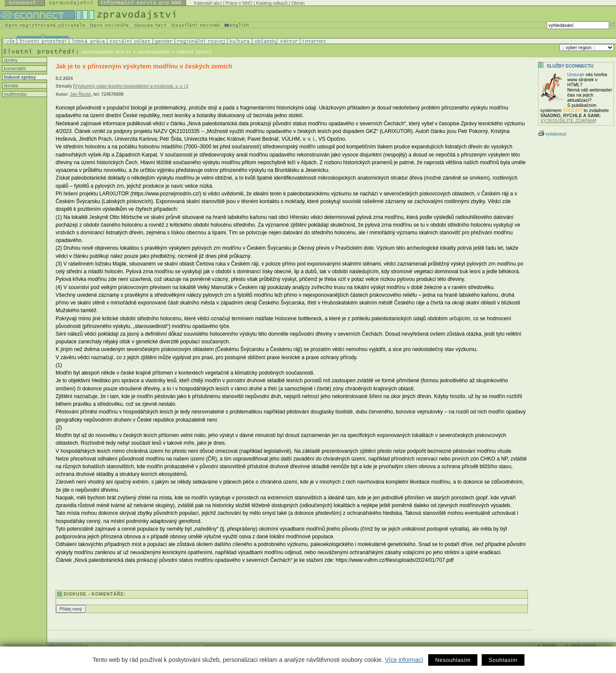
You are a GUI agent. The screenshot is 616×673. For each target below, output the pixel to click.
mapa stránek (583, 645)
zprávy (10, 60)
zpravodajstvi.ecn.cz (107, 52)
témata (10, 86)
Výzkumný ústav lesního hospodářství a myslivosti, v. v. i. (131, 86)
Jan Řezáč (81, 94)
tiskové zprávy (19, 77)
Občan (298, 3)
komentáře (14, 68)
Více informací (404, 660)
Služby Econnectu (570, 66)
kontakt (550, 645)
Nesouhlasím (453, 660)
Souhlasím (503, 660)
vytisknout (552, 134)
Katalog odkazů (272, 3)
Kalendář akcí (208, 3)
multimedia (15, 94)
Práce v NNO (239, 3)
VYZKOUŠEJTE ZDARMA (568, 121)
